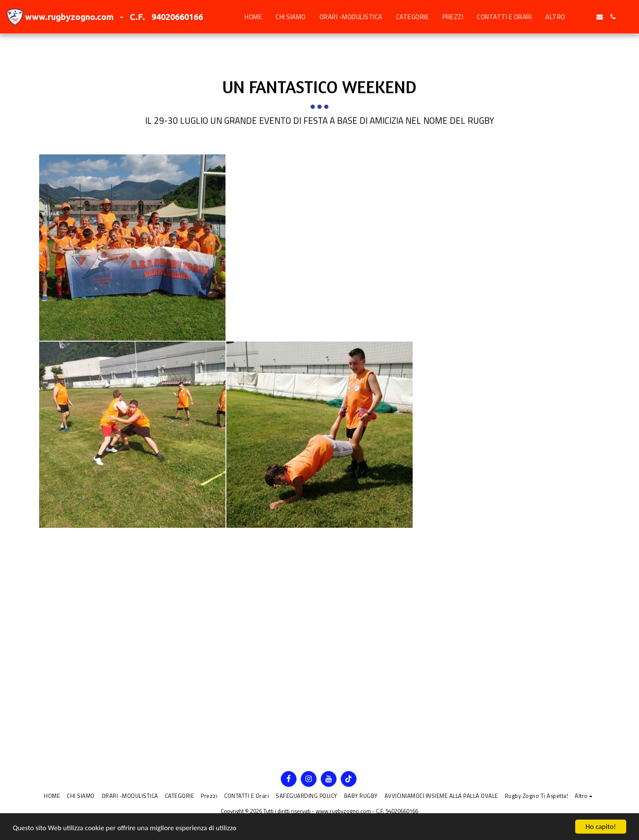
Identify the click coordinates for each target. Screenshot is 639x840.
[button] (586, 17)
